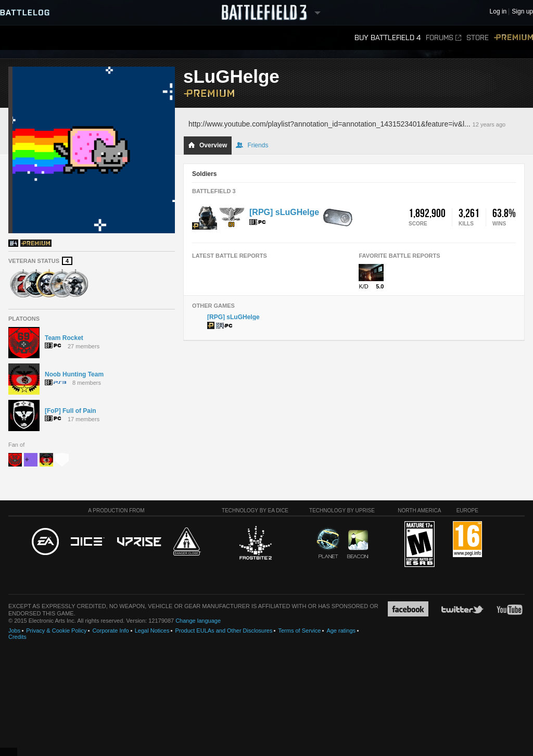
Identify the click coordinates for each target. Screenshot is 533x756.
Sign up (522, 12)
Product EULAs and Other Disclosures (224, 631)
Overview (207, 145)
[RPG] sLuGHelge (284, 212)
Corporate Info (110, 631)
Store (478, 38)
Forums (443, 38)
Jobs (14, 631)
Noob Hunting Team (74, 374)
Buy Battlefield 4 (388, 38)
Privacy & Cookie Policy (56, 631)
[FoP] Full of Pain (71, 411)
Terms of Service (299, 631)
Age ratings (341, 631)
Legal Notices (152, 631)
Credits (17, 637)
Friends (252, 145)
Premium (513, 38)
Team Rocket (64, 338)
